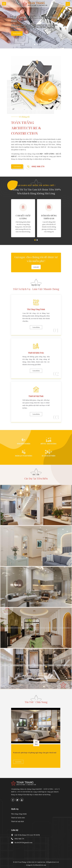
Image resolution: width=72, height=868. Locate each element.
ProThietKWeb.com (39, 865)
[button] (35, 240)
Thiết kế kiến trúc (18, 818)
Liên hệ (36, 267)
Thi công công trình (19, 814)
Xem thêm (17, 33)
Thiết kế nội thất (17, 821)
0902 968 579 (38, 166)
